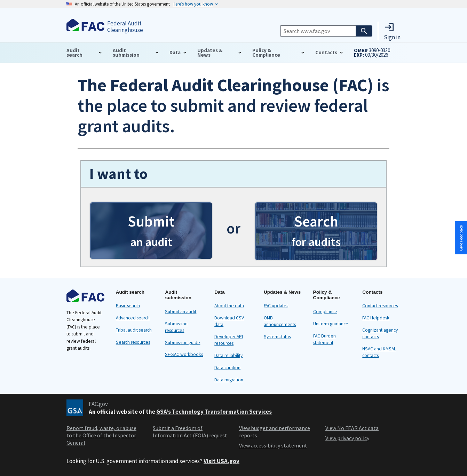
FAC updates (276, 306)
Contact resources (380, 306)
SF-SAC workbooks (184, 354)
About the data (229, 306)
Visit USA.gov (221, 461)
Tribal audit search (134, 330)
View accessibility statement (273, 445)
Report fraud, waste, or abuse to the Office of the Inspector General (101, 435)
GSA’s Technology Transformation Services (214, 412)
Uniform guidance (331, 324)
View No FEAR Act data (352, 428)
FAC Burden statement (324, 339)
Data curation (227, 368)
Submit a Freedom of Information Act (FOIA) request (190, 432)
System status (277, 337)
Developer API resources (229, 340)
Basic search (128, 306)
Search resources (133, 342)
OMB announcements (280, 321)
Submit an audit (181, 312)
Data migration (229, 380)
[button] (392, 31)
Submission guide (183, 343)
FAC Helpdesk (376, 318)
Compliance (325, 312)
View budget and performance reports (275, 432)
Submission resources (176, 327)
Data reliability (228, 355)
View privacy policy (347, 438)
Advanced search (133, 318)
